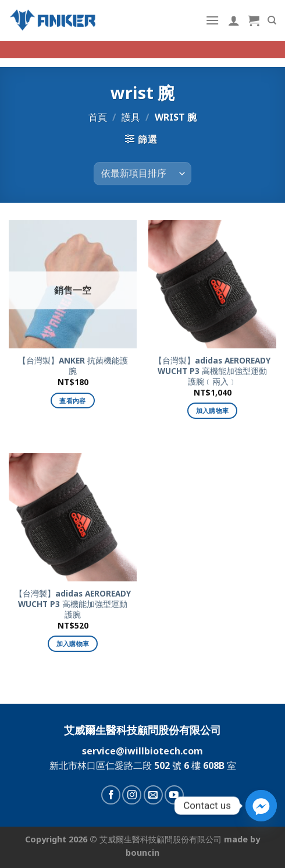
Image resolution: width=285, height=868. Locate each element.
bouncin (142, 853)
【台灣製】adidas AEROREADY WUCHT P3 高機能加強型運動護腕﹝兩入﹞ (212, 371)
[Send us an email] (153, 795)
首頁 (98, 117)
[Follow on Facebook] (111, 795)
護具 (131, 117)
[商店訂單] (142, 174)
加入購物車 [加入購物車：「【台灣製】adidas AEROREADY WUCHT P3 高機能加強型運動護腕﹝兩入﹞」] (213, 410)
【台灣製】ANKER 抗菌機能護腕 (73, 366)
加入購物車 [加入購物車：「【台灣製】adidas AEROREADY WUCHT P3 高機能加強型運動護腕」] (73, 643)
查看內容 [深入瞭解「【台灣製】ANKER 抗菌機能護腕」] (72, 401)
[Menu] (212, 20)
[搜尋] (272, 20)
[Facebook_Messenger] (261, 806)
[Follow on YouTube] (174, 795)
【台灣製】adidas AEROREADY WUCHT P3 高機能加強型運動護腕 (73, 604)
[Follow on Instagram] (132, 795)
